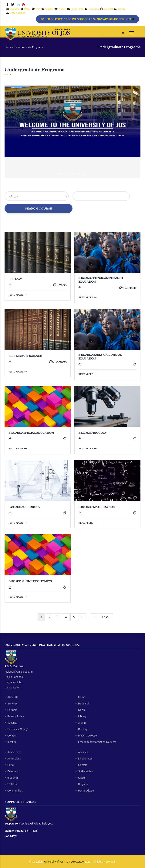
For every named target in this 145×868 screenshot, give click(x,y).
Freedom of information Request (97, 742)
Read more (18, 295)
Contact (12, 736)
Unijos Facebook (14, 677)
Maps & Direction (88, 736)
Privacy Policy (16, 716)
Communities (15, 791)
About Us (13, 697)
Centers (83, 765)
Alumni (82, 723)
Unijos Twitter (12, 688)
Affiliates (83, 752)
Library (82, 716)
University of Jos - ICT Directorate (64, 862)
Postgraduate (86, 791)
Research (84, 704)
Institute (12, 742)
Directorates (85, 759)
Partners (12, 710)
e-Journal (13, 778)
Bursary (83, 729)
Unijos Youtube (13, 682)
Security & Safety (17, 729)
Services (12, 704)
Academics (14, 752)
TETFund (13, 784)
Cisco (81, 778)
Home (8, 47)
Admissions (14, 759)
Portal (11, 765)
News (81, 710)
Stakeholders (86, 771)
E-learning (13, 771)
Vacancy (12, 723)
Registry (83, 784)
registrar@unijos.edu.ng (19, 672)
